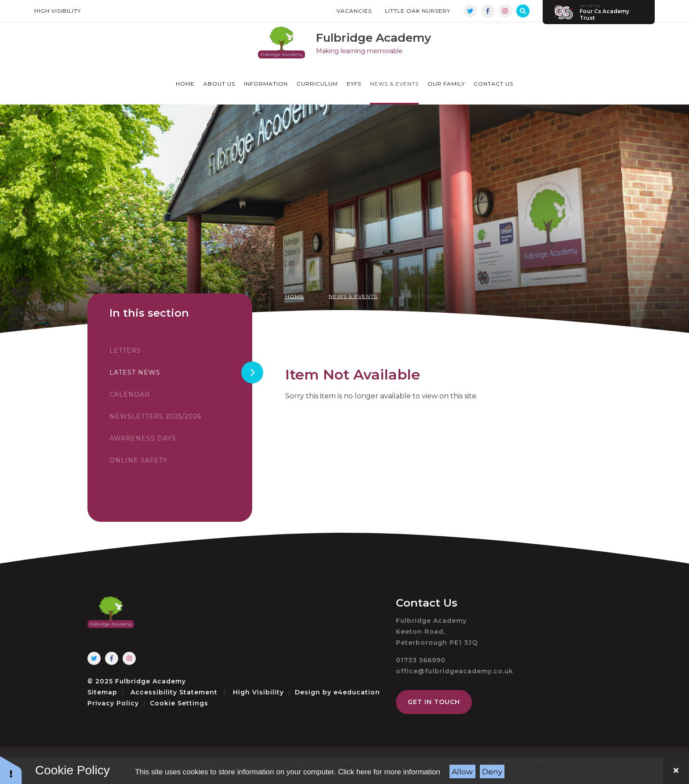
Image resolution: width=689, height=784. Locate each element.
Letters (125, 350)
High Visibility (58, 11)
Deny (492, 772)
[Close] (676, 771)
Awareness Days (143, 438)
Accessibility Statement (174, 692)
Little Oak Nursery (418, 11)
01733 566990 (421, 660)
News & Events (353, 296)
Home (295, 296)
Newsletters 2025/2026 (155, 416)
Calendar (130, 394)
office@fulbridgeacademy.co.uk (455, 671)
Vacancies (354, 11)
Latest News (423, 296)
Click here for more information (389, 772)
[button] (11, 770)
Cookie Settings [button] (179, 703)
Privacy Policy (113, 703)
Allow (462, 772)
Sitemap (102, 692)
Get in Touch (434, 702)
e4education (357, 692)
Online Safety (138, 460)
